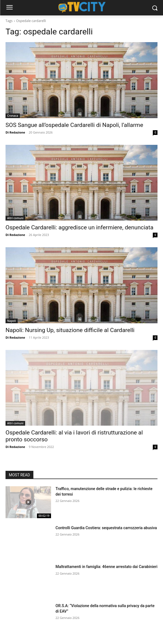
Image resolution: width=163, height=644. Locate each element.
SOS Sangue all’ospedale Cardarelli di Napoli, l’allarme (74, 125)
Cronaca (13, 116)
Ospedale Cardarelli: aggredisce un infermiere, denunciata (79, 227)
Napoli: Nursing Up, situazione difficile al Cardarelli (70, 330)
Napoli (12, 321)
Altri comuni (15, 218)
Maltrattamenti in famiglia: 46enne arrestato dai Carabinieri (106, 567)
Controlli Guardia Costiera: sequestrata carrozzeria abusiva (106, 528)
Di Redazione (15, 132)
